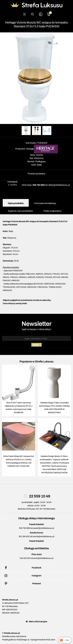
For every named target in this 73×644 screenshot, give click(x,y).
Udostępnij (12, 182)
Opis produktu (16, 203)
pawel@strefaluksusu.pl (44, 528)
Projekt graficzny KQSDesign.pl (16, 640)
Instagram (22, 576)
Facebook (22, 568)
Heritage (30, 149)
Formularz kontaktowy (45, 203)
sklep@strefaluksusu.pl (59, 185)
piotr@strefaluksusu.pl (44, 558)
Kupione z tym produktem (20, 211)
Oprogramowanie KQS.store (43, 640)
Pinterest (22, 584)
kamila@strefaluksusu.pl (44, 536)
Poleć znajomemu (53, 211)
